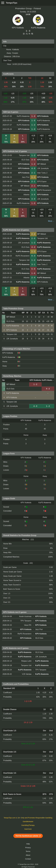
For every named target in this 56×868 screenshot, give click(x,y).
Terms (28, 851)
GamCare (28, 829)
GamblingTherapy (28, 825)
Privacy (28, 848)
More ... (51, 221)
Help (28, 844)
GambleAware (28, 821)
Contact (28, 859)
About (28, 855)
